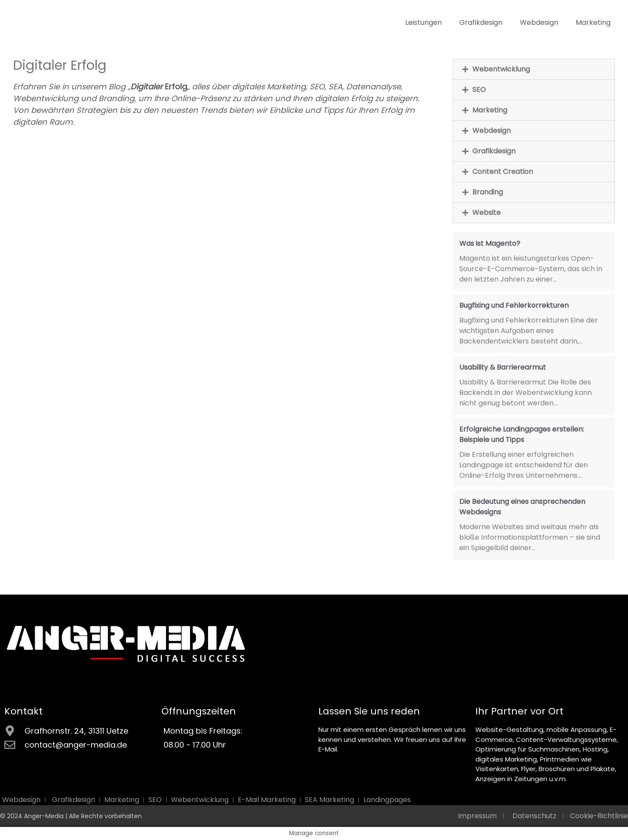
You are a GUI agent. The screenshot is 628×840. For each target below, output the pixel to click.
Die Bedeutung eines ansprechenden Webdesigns (522, 507)
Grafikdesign (481, 22)
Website (486, 213)
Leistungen (423, 22)
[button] (534, 69)
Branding (488, 192)
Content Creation (503, 172)
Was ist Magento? (490, 243)
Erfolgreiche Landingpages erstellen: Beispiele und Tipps (522, 434)
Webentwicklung (501, 69)
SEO (479, 90)
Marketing (593, 22)
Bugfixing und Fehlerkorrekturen (514, 305)
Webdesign (539, 22)
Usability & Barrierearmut (503, 367)
